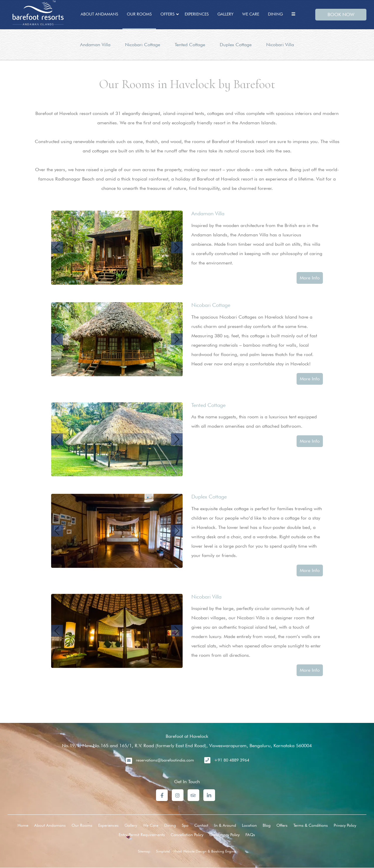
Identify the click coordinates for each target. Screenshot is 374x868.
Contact (201, 825)
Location (249, 825)
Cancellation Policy (187, 835)
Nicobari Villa (280, 45)
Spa (185, 825)
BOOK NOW (341, 14)
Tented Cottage (190, 45)
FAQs (250, 835)
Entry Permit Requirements (142, 835)
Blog (267, 825)
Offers (167, 14)
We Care (251, 14)
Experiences (197, 14)
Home (23, 825)
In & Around (225, 825)
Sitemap (144, 851)
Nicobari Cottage (143, 45)
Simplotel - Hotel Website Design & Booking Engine (196, 851)
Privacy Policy (345, 825)
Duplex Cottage (236, 45)
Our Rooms (139, 14)
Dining (275, 14)
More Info (310, 278)
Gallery (225, 14)
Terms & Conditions (311, 825)
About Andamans (99, 14)
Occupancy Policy (224, 835)
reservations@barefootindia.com (165, 760)
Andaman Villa (95, 45)
